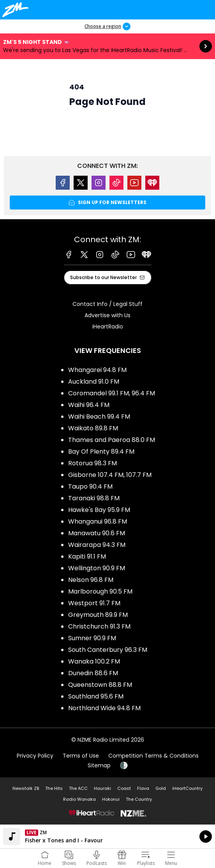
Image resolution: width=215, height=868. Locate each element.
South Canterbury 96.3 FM (108, 650)
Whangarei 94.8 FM (97, 370)
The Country (139, 799)
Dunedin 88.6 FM (93, 673)
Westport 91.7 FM (94, 603)
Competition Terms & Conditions (153, 756)
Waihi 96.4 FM (89, 405)
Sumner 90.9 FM (92, 638)
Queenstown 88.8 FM (100, 685)
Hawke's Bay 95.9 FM (99, 510)
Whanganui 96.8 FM (98, 521)
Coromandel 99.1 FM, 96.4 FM (112, 393)
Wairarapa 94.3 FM (97, 545)
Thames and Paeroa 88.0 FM (112, 440)
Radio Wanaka (79, 799)
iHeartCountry (187, 788)
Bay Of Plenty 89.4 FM (101, 451)
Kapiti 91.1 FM (87, 556)
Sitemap (99, 765)
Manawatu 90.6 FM (97, 533)
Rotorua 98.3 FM (93, 463)
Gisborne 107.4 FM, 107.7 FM (110, 475)
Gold (161, 788)
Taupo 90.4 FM (90, 486)
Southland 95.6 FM (96, 696)
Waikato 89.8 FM (93, 428)
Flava (143, 788)
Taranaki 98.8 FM (94, 498)
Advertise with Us (107, 315)
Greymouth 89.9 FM (98, 615)
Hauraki (102, 788)
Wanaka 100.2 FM (94, 661)
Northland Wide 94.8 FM (104, 708)
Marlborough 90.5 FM (100, 591)
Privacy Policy (35, 756)
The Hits (54, 788)
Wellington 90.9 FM (97, 568)
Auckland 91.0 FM (94, 382)
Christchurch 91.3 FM (99, 626)
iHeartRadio (108, 327)
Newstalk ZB (26, 788)
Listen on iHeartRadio (107, 837)
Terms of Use (81, 756)
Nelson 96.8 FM (91, 580)
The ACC (78, 788)
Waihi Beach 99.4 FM (99, 417)
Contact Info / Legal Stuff (107, 304)
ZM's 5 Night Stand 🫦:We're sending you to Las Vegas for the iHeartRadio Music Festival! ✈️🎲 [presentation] (107, 46)
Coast (124, 788)
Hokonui (111, 799)
